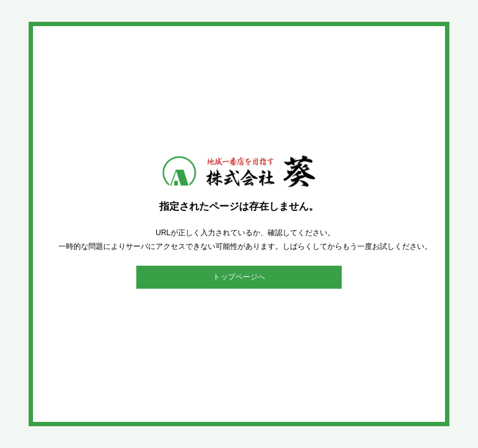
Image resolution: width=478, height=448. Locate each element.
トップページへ (239, 277)
